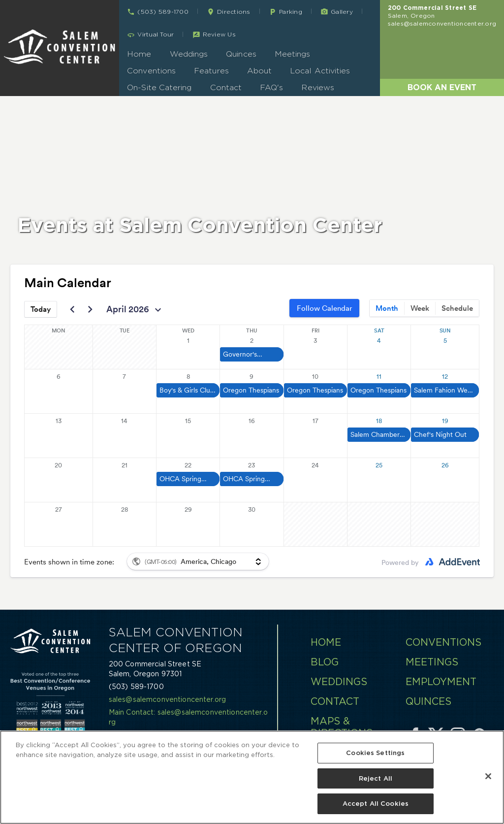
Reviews (318, 87)
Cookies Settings (375, 753)
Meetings (293, 54)
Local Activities (320, 71)
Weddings (189, 54)
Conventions (151, 71)
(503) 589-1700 (136, 687)
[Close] (488, 776)
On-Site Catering (159, 87)
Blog (325, 662)
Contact (226, 87)
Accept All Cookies (376, 804)
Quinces (241, 54)
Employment (441, 682)
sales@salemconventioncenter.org (442, 23)
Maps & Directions (342, 727)
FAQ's (271, 87)
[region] (252, 777)
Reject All (376, 778)
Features (211, 71)
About (259, 71)
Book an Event (442, 87)
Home (139, 54)
